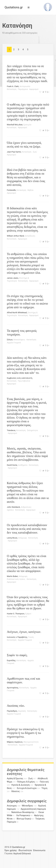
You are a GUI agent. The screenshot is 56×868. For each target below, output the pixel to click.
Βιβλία (30, 190)
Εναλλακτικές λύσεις (16, 579)
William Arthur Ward (15, 236)
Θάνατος (16, 791)
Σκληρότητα (32, 430)
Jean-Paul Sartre (14, 152)
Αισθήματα (23, 465)
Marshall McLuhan (15, 125)
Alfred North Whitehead (17, 313)
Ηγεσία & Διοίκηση (20, 785)
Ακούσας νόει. (16, 706)
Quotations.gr (14, 7)
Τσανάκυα (11, 430)
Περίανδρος (12, 711)
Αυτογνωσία (25, 86)
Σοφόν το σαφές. (17, 655)
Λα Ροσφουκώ (23, 815)
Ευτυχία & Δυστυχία (27, 788)
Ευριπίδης (11, 660)
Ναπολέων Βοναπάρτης (23, 812)
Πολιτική (44, 782)
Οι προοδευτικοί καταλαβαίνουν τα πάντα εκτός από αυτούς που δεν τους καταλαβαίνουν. (27, 529)
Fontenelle (11, 190)
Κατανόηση (12, 89)
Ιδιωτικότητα (25, 850)
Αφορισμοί (34, 89)
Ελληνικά (26, 854)
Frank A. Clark (13, 86)
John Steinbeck (13, 507)
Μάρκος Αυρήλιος (15, 742)
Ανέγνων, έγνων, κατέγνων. (24, 632)
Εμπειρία (27, 125)
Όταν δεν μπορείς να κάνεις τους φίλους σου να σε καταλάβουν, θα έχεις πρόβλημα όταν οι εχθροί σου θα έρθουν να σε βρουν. (28, 603)
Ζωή (35, 152)
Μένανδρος (28, 806)
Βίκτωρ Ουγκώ (24, 819)
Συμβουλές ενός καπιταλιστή (20, 378)
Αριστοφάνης (13, 688)
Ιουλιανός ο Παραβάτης (17, 637)
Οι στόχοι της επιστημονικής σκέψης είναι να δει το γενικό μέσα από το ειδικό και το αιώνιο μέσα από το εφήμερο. (27, 302)
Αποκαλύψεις (19, 340)
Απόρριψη (23, 538)
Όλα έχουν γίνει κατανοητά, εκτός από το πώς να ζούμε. (24, 145)
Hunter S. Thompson (16, 614)
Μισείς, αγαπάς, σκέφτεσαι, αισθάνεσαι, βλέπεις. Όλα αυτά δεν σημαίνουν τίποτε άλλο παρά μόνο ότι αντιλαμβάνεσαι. (27, 454)
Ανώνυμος (12, 806)
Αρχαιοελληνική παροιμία (33, 809)
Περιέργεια (23, 89)
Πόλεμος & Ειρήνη (26, 782)
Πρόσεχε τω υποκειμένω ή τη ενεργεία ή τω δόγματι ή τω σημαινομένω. (25, 733)
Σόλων (10, 340)
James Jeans (13, 278)
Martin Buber (12, 576)
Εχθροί (28, 614)
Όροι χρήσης (11, 850)
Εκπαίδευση (30, 236)
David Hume (12, 465)
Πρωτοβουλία (24, 381)
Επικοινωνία (39, 850)
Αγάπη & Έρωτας (15, 779)
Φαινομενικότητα (31, 742)
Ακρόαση (22, 711)
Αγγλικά (17, 854)
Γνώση (31, 637)
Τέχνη (44, 788)
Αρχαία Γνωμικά (14, 343)
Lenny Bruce (12, 538)
